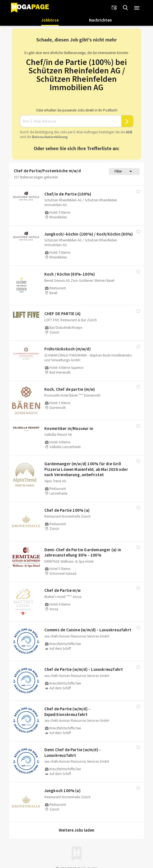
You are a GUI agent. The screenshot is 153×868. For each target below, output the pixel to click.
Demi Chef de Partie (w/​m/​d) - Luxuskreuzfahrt (73, 752)
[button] (137, 8)
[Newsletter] (114, 8)
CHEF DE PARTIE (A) (63, 314)
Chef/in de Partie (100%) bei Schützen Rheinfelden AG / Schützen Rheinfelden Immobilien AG (76, 75)
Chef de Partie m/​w (63, 590)
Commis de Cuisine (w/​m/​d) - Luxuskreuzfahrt (88, 630)
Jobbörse (50, 20)
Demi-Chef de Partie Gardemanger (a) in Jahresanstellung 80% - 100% (83, 552)
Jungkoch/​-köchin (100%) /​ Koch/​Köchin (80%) (89, 234)
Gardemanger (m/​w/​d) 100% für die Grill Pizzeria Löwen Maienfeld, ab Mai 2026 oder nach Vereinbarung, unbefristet (86, 469)
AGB (129, 132)
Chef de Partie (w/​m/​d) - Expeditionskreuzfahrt (67, 712)
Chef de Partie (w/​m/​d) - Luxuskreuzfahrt (84, 669)
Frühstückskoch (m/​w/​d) (68, 349)
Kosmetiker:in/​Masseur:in (69, 428)
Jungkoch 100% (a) (62, 791)
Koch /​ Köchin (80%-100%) (70, 274)
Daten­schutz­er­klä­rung (50, 137)
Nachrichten (100, 20)
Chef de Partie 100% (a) (67, 510)
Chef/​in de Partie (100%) (68, 194)
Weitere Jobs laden (76, 830)
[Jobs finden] (125, 8)
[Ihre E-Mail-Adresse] (71, 121)
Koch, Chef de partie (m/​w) (70, 389)
